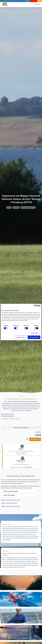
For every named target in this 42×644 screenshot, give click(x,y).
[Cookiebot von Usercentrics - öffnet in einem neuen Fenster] (35, 306)
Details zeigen (35, 333)
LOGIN (40, 1)
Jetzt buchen (35, 439)
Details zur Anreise (21, 495)
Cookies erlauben (34, 337)
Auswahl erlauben (21, 337)
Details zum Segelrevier (21, 491)
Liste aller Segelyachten (27, 467)
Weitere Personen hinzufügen (21, 428)
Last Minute (34, 1)
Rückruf (28, 1)
